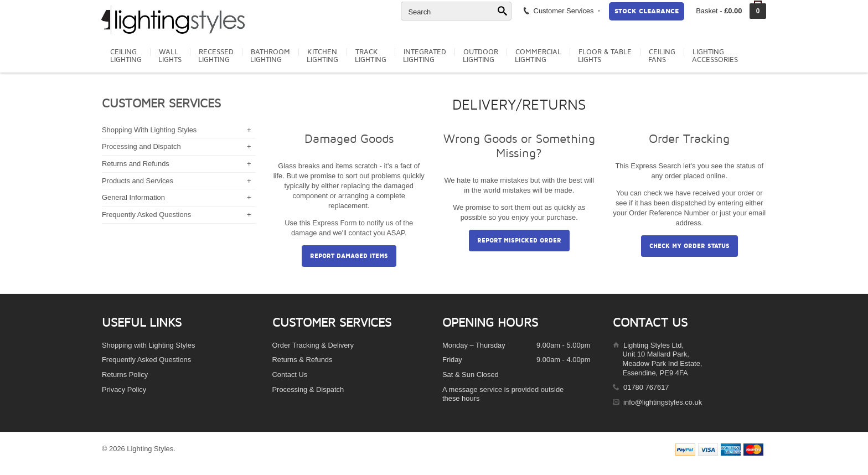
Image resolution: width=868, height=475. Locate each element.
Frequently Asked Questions (146, 215)
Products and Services (138, 181)
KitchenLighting (322, 56)
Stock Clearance (647, 11)
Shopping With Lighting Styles (149, 130)
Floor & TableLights (605, 56)
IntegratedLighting (425, 56)
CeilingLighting (126, 56)
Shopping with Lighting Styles (148, 345)
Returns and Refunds (136, 164)
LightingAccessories (715, 56)
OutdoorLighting (480, 56)
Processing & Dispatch (308, 389)
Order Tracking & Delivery (313, 345)
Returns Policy (125, 375)
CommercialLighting (538, 56)
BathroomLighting (270, 56)
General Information (133, 197)
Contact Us (290, 375)
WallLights (170, 56)
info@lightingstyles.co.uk (663, 402)
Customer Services (561, 11)
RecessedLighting (216, 56)
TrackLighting (371, 56)
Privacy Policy (124, 389)
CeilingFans (662, 56)
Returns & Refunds (303, 360)
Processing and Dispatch (141, 146)
